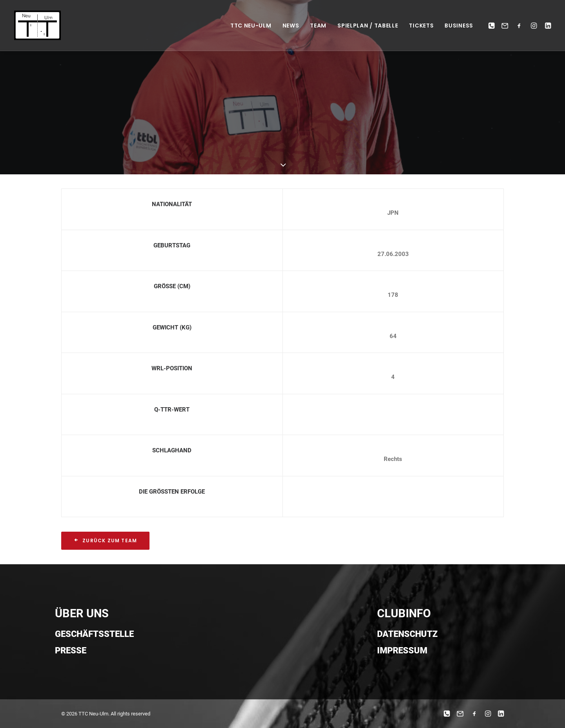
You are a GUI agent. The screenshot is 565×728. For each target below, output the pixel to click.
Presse (71, 650)
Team (318, 26)
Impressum (402, 650)
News (291, 26)
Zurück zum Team (105, 541)
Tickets (421, 26)
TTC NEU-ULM (251, 26)
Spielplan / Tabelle (368, 26)
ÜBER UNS (82, 613)
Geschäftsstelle (94, 634)
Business (459, 26)
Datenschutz (407, 634)
